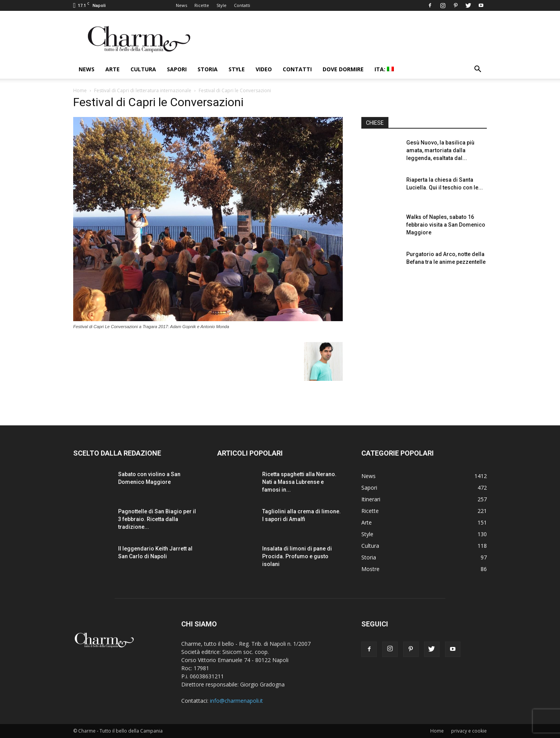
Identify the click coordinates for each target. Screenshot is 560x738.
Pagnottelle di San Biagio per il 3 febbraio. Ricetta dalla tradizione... (157, 519)
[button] (478, 70)
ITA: (384, 69)
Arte (113, 69)
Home (80, 90)
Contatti (242, 5)
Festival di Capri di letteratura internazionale (143, 90)
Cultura (143, 69)
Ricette (202, 5)
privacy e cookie (469, 731)
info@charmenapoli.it (236, 701)
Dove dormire (343, 69)
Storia (208, 69)
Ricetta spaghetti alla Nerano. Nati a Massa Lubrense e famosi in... (299, 482)
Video (264, 69)
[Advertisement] (424, 344)
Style (222, 5)
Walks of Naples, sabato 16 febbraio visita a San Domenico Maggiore (446, 225)
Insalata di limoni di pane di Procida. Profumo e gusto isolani (297, 556)
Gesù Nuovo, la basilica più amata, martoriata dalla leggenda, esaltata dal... (440, 150)
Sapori (177, 69)
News (181, 5)
